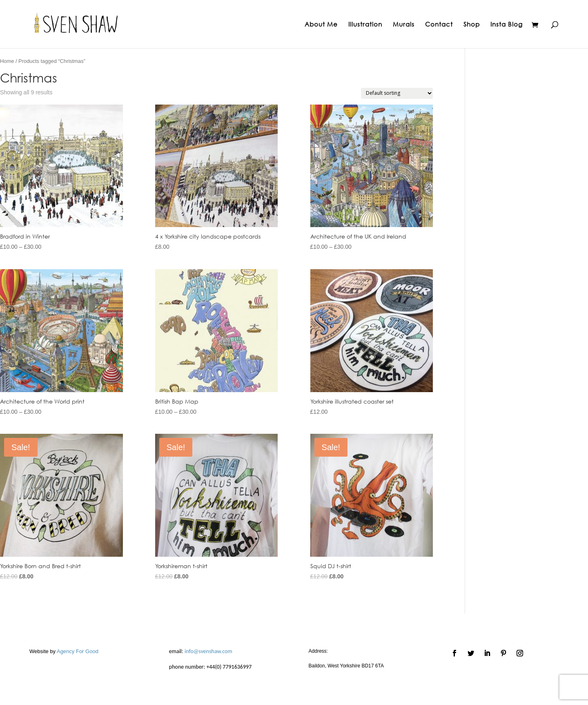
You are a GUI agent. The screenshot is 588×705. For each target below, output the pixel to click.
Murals (404, 25)
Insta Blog (507, 25)
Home (7, 61)
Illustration (365, 25)
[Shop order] (397, 93)
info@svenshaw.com (208, 651)
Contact (439, 25)
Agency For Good (78, 651)
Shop (472, 25)
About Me (321, 25)
